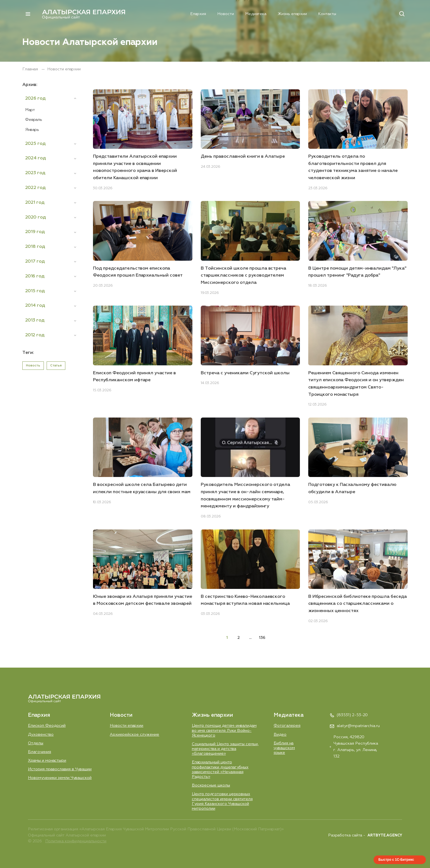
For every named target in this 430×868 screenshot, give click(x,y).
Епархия (188, 14)
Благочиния (40, 752)
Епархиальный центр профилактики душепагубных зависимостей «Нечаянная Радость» (220, 769)
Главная (31, 69)
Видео (280, 734)
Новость (33, 365)
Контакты (318, 14)
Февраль (34, 120)
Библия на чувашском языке (284, 748)
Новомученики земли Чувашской (60, 778)
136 (262, 638)
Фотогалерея (287, 725)
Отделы (36, 743)
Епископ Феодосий (47, 725)
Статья (56, 365)
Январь (32, 130)
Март (30, 110)
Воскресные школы (211, 785)
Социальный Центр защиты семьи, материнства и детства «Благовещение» (225, 749)
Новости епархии (126, 725)
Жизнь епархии (283, 14)
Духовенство (41, 734)
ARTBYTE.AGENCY (385, 835)
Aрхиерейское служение (134, 734)
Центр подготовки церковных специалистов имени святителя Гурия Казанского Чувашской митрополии (222, 801)
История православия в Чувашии (60, 769)
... (250, 638)
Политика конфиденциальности (76, 841)
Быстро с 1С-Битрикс (396, 860)
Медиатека (246, 14)
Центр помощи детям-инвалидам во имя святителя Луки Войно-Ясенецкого (224, 730)
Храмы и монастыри (47, 760)
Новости (216, 14)
